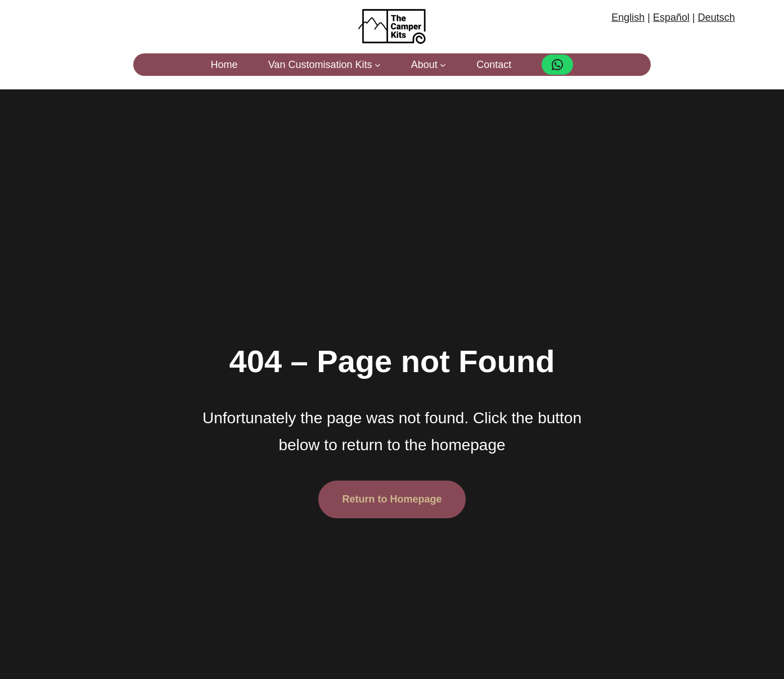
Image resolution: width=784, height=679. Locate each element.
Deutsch (717, 17)
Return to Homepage (392, 499)
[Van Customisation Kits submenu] (378, 65)
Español (671, 17)
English (628, 17)
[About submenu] (443, 65)
